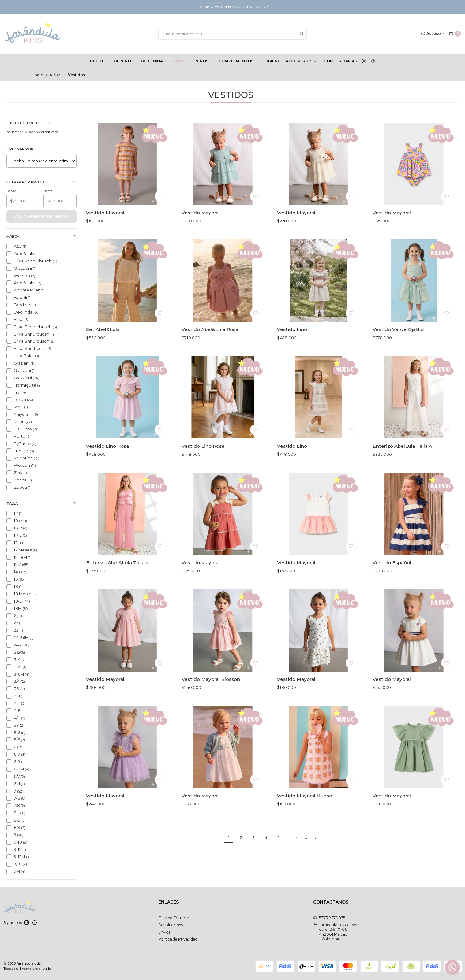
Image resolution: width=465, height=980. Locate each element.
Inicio (38, 75)
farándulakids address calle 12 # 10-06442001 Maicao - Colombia (336, 932)
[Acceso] (433, 34)
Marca (41, 236)
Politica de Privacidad (178, 939)
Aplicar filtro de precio (41, 216)
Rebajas (348, 61)
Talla (41, 503)
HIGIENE (272, 61)
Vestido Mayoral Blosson (211, 697)
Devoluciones (171, 925)
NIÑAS (181, 61)
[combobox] (232, 34)
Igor (328, 61)
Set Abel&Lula (103, 348)
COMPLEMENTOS (238, 61)
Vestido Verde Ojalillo (398, 348)
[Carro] (455, 34)
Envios (164, 932)
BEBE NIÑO (122, 61)
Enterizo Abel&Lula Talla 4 (118, 581)
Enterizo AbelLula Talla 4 (402, 464)
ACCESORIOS (301, 61)
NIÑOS (204, 61)
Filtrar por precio (41, 182)
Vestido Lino (292, 348)
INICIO (96, 61)
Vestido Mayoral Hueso (305, 814)
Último (311, 838)
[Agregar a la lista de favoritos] (160, 196)
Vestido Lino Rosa (107, 464)
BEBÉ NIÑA (154, 61)
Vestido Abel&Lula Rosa (210, 348)
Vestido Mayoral (105, 213)
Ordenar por (20, 149)
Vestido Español (392, 581)
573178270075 (329, 918)
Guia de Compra (174, 918)
